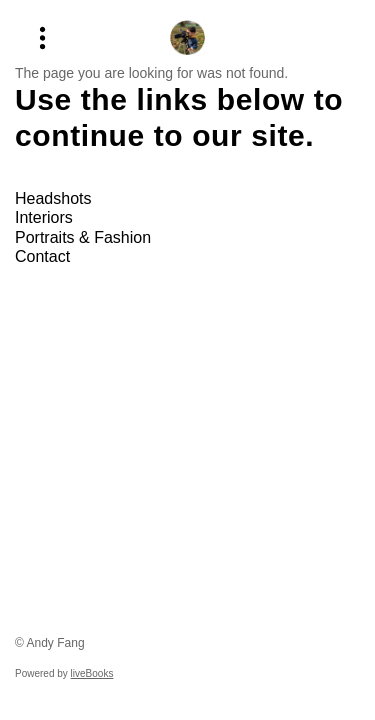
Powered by (64, 673)
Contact (42, 256)
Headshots (53, 198)
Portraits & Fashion (83, 237)
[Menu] (42, 37)
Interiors (44, 217)
